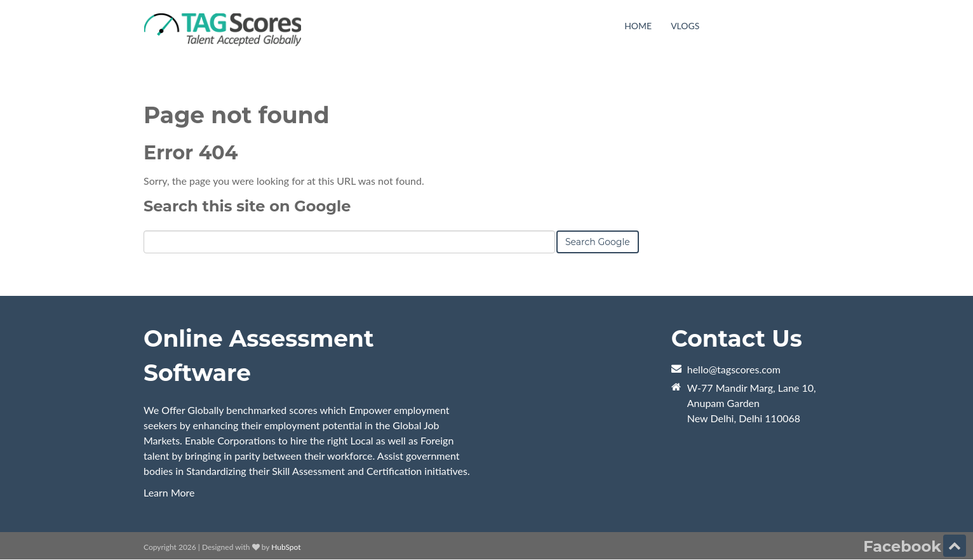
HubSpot (286, 547)
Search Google (598, 242)
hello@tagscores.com (734, 369)
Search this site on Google (247, 206)
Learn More (169, 492)
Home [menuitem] (638, 26)
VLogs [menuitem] (685, 26)
